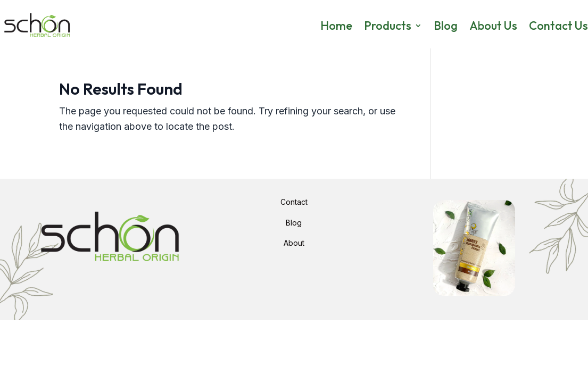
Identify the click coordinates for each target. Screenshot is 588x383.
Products (388, 26)
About (294, 243)
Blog (446, 26)
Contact (294, 202)
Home (336, 26)
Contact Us (558, 26)
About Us (493, 26)
